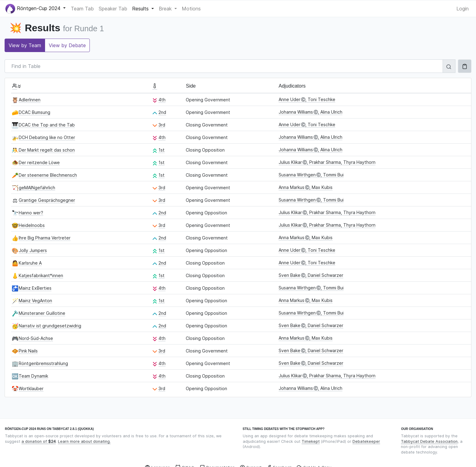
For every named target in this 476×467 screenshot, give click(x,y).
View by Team (25, 45)
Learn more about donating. (84, 441)
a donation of (39, 441)
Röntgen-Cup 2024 (34, 9)
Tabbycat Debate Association (429, 441)
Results (141, 9)
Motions (191, 9)
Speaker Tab (113, 9)
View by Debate (67, 45)
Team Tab (82, 9)
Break (166, 9)
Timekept (311, 441)
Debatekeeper (366, 441)
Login (463, 9)
